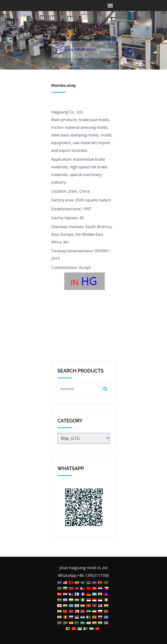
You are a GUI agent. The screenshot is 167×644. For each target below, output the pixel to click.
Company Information (76, 49)
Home (59, 44)
